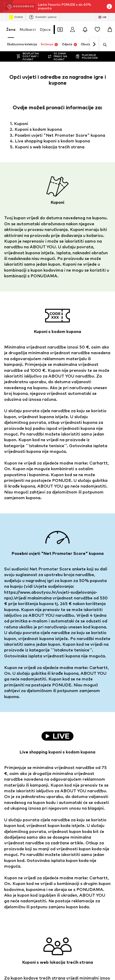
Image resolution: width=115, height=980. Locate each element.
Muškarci (28, 29)
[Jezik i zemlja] (102, 17)
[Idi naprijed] (94, 45)
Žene (11, 29)
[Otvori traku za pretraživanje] (103, 45)
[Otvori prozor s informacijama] (109, 6)
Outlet (16, 17)
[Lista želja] (97, 30)
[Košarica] (110, 30)
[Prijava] (73, 30)
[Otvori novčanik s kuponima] (60, 30)
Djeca (45, 29)
